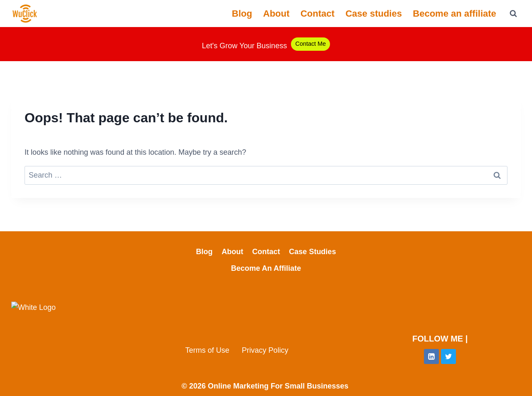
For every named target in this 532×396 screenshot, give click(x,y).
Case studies (374, 14)
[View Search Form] (513, 14)
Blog (242, 14)
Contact (318, 14)
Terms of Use (207, 350)
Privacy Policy (265, 350)
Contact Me (310, 44)
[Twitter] (448, 356)
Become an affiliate (454, 14)
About (276, 14)
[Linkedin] (431, 356)
